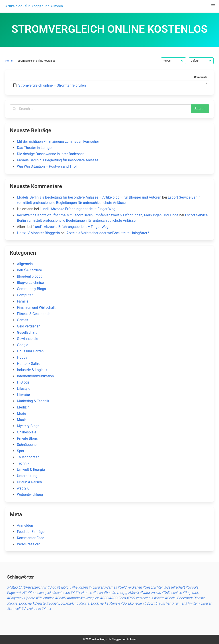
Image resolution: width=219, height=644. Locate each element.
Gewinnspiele (28, 339)
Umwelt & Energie (31, 470)
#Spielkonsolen (132, 603)
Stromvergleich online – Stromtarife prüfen (52, 85)
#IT (25, 593)
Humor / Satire (29, 364)
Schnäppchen (28, 445)
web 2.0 (23, 488)
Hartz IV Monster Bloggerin (38, 233)
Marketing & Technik (33, 401)
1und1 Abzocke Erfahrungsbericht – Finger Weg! (78, 209)
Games (23, 320)
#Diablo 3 (64, 587)
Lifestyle (24, 389)
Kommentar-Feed (31, 538)
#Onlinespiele (172, 593)
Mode (21, 413)
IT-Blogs (23, 382)
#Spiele (115, 603)
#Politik (61, 598)
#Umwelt (14, 609)
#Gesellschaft (175, 587)
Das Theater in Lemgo (34, 148)
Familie (23, 301)
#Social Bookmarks (94, 603)
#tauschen (163, 603)
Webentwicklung (30, 495)
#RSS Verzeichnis (140, 598)
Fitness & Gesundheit (34, 314)
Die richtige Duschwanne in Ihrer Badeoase (51, 154)
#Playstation (45, 598)
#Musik (133, 593)
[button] (213, 6)
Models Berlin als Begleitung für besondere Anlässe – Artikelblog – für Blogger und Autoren (89, 197)
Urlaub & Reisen (29, 482)
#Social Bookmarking (62, 603)
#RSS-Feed (118, 598)
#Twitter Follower (198, 603)
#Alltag (12, 587)
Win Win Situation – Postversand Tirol (47, 166)
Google (23, 345)
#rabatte (73, 598)
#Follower (96, 587)
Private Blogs (27, 438)
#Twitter (178, 603)
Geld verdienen (29, 326)
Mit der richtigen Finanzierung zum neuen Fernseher (58, 141)
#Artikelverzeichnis (33, 587)
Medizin (23, 407)
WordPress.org (29, 544)
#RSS (104, 598)
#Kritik (76, 593)
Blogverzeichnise (30, 283)
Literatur (24, 395)
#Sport (149, 603)
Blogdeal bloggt (29, 276)
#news (156, 593)
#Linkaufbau (102, 593)
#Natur (145, 593)
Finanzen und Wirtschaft (36, 308)
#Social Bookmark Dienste (185, 598)
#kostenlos (62, 593)
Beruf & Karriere (29, 270)
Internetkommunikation (35, 376)
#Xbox (46, 609)
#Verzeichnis (31, 609)
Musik (22, 420)
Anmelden (25, 525)
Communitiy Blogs (31, 289)
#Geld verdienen (130, 587)
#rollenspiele (90, 598)
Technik (23, 463)
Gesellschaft (27, 332)
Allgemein (25, 264)
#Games (111, 587)
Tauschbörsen (28, 457)
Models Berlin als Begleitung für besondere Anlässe (58, 160)
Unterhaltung (27, 476)
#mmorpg (120, 593)
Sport (21, 451)
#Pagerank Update (21, 598)
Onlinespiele (27, 432)
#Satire (159, 598)
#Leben (86, 593)
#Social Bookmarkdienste (26, 603)
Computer (25, 295)
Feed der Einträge (31, 532)
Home (9, 61)
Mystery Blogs (28, 426)
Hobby (22, 357)
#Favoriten (80, 587)
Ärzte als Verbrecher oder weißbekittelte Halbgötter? (108, 233)
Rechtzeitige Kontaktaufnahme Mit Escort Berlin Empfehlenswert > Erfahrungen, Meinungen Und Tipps (98, 215)
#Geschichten (153, 587)
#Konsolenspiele (40, 593)
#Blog (52, 587)
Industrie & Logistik (32, 370)
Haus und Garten (30, 351)
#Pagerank (191, 593)
